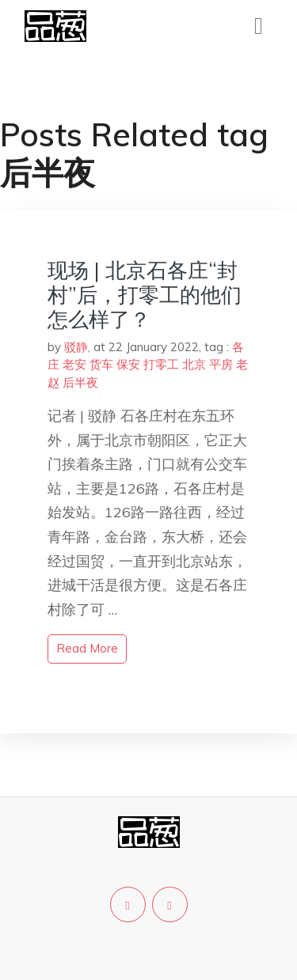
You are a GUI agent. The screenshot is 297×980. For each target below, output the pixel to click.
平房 (221, 364)
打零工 (161, 364)
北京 (194, 364)
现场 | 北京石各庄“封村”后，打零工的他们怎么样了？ (145, 295)
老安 (74, 364)
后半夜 (80, 382)
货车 (101, 364)
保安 (128, 364)
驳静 (76, 347)
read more (87, 648)
